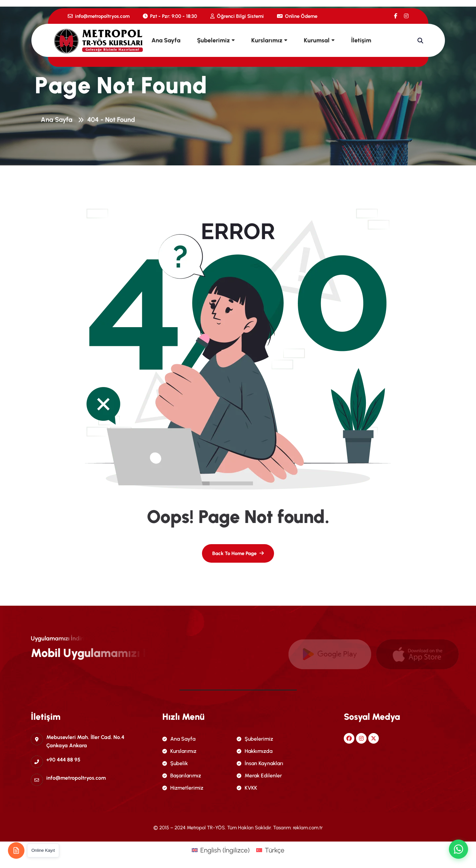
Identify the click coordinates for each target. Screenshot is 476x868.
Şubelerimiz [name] (255, 739)
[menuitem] (221, 850)
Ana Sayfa (166, 40)
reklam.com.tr (308, 828)
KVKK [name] (247, 788)
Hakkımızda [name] (255, 751)
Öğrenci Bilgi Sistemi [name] (237, 16)
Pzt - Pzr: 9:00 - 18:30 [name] (170, 16)
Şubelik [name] (175, 763)
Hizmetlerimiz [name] (183, 788)
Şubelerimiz (213, 40)
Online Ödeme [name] (297, 16)
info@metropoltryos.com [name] (99, 16)
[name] (396, 16)
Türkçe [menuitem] (275, 850)
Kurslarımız (267, 40)
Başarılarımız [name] (182, 776)
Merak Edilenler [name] (259, 776)
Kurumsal (317, 40)
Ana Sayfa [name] (179, 739)
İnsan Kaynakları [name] (260, 763)
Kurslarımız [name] (179, 751)
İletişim (361, 40)
